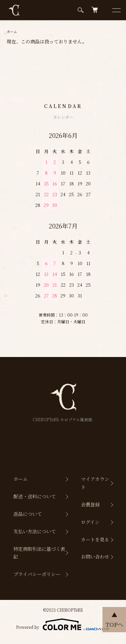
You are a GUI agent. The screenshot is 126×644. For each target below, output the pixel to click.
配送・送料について (35, 496)
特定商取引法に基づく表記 (39, 553)
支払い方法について (35, 531)
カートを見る (95, 539)
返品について (28, 514)
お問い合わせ (95, 557)
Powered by (63, 624)
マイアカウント (95, 483)
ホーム (12, 31)
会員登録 (90, 504)
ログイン (90, 522)
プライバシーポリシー (37, 574)
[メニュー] (116, 10)
